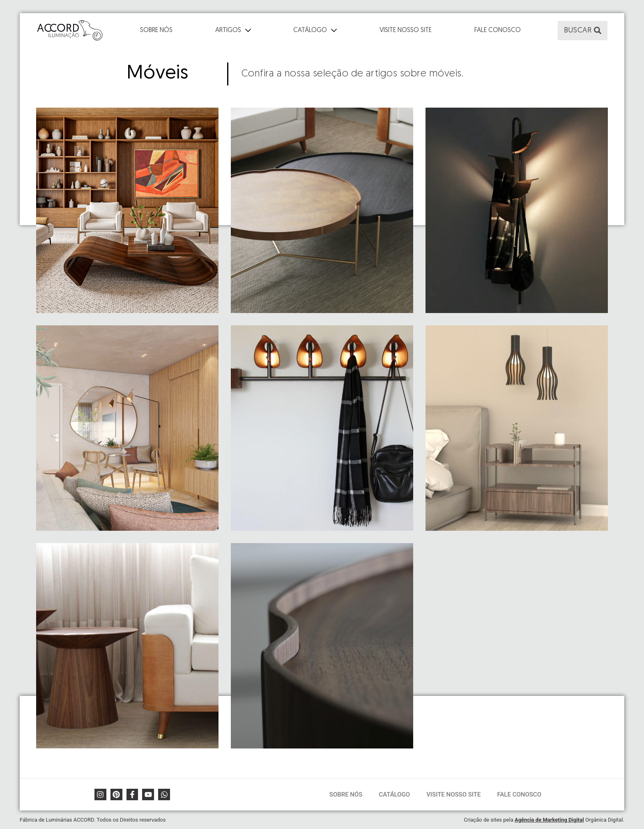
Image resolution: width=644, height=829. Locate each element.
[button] (583, 31)
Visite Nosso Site (406, 30)
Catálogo (394, 794)
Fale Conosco (498, 30)
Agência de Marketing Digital (549, 820)
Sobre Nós (156, 30)
